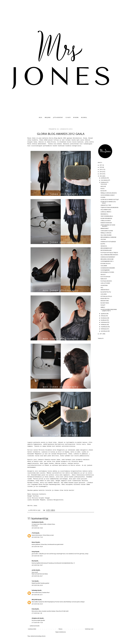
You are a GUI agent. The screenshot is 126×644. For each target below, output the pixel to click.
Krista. (54, 142)
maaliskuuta (104, 327)
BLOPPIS (103, 244)
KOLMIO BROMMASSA (106, 218)
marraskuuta (104, 180)
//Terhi (33, 533)
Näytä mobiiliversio (61, 632)
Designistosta (58, 500)
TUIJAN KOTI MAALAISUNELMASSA (109, 207)
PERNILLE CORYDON (106, 233)
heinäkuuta (104, 318)
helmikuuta (104, 329)
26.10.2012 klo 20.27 (37, 576)
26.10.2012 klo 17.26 (37, 537)
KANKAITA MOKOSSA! (106, 223)
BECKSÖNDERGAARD (106, 250)
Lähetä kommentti (35, 626)
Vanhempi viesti (89, 629)
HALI (102, 288)
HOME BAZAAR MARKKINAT (108, 257)
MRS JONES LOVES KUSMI (107, 259)
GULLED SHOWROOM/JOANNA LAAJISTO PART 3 (109, 310)
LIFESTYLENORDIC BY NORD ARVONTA (108, 226)
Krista (33, 609)
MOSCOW (103, 186)
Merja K (34, 542)
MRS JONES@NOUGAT (106, 248)
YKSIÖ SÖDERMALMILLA (107, 216)
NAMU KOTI (104, 279)
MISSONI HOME (105, 301)
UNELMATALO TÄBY (106, 205)
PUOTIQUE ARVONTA (106, 281)
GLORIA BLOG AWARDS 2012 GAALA (108, 202)
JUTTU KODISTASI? (58, 117)
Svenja (33, 552)
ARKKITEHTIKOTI (105, 290)
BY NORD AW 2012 (106, 264)
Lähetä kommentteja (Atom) (38, 636)
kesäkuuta (104, 320)
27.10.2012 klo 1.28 (37, 613)
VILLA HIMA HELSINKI (106, 235)
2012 (101, 176)
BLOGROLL (84, 117)
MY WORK (76, 117)
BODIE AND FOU (105, 299)
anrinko (34, 570)
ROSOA (103, 189)
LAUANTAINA (104, 285)
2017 (101, 165)
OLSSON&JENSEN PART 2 (107, 261)
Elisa (33, 561)
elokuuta (103, 316)
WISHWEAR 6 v (104, 214)
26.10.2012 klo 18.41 (37, 556)
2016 (101, 167)
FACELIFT (103, 305)
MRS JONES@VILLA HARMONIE (108, 237)
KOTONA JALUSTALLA (106, 296)
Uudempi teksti (32, 629)
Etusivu (61, 629)
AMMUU (103, 307)
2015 (101, 169)
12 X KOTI (68, 117)
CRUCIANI (103, 239)
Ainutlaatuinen (35, 522)
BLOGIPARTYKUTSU (106, 292)
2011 (101, 334)
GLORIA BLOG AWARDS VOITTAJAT (110, 200)
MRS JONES (48, 117)
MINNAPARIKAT (105, 228)
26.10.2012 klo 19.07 (37, 565)
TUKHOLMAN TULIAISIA (107, 231)
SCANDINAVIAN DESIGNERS (108, 268)
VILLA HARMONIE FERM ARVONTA (109, 255)
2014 (101, 172)
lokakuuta (104, 182)
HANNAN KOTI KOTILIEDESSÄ (108, 242)
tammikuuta (104, 331)
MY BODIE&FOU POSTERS (107, 272)
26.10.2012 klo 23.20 (37, 604)
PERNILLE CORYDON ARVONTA (109, 193)
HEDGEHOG (104, 246)
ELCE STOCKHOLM (105, 277)
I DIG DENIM (104, 266)
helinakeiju (35, 590)
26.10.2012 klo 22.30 (37, 585)
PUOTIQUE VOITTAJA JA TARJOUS (109, 253)
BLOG (40, 117)
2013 (101, 174)
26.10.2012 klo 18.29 (37, 547)
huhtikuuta (104, 325)
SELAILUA (103, 274)
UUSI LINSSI (104, 294)
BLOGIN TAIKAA (105, 303)
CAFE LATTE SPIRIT (105, 283)
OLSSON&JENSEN (105, 270)
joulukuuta (104, 178)
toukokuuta (104, 322)
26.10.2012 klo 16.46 (37, 528)
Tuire (33, 581)
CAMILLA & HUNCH (106, 221)
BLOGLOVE (104, 191)
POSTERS (103, 197)
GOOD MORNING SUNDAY (108, 195)
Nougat (48, 498)
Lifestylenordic (36, 618)
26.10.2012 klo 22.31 (37, 595)
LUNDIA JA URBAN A (106, 212)
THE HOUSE (104, 184)
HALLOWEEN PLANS (106, 210)
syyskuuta (104, 314)
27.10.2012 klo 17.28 (37, 623)
